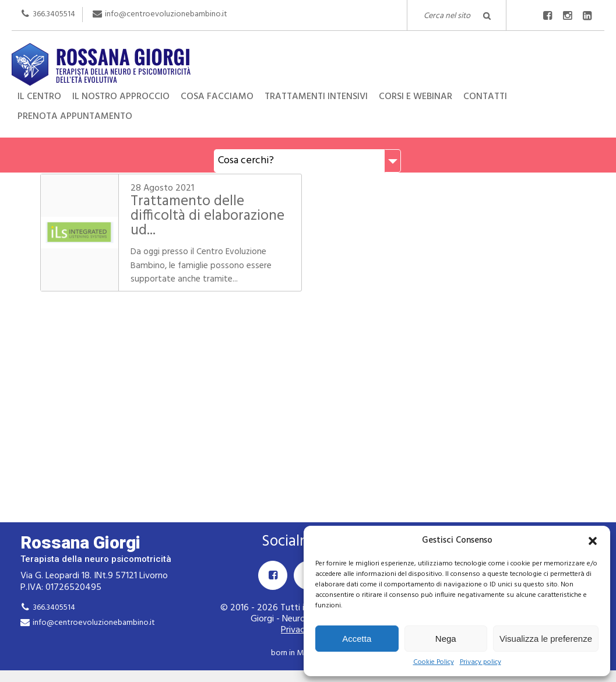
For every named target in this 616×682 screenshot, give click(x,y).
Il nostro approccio (121, 97)
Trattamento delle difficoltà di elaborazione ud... (207, 216)
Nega (446, 639)
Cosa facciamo (217, 97)
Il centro (39, 97)
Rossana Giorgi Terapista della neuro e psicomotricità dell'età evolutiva (308, 63)
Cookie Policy (434, 662)
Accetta (357, 639)
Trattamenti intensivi (316, 97)
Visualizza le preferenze (546, 639)
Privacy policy (481, 662)
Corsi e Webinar (416, 97)
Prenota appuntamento (75, 117)
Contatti (485, 97)
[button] (593, 541)
